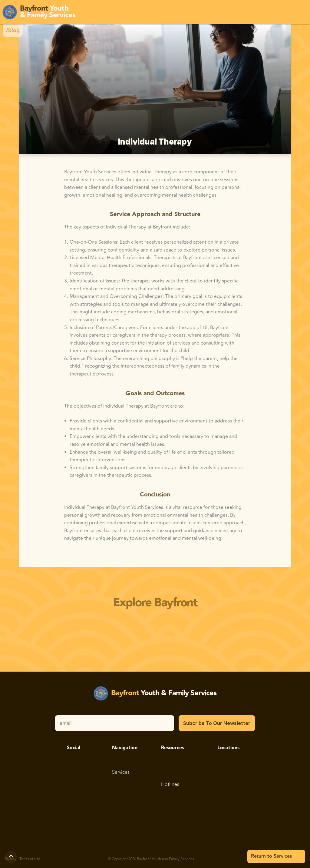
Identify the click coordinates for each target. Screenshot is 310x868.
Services (121, 772)
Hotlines (170, 784)
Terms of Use (30, 859)
